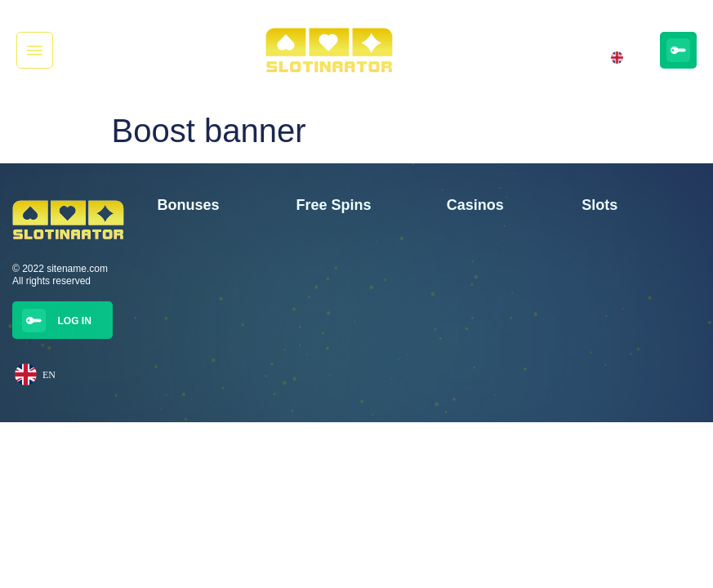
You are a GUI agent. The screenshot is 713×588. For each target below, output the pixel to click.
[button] (35, 50)
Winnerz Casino (481, 372)
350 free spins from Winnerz (218, 305)
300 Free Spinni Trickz (205, 339)
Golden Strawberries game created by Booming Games (640, 330)
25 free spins (325, 272)
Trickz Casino (476, 339)
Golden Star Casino (490, 272)
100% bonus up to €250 (209, 372)
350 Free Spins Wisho (205, 272)
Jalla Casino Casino (490, 305)
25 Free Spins (327, 305)
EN (621, 58)
